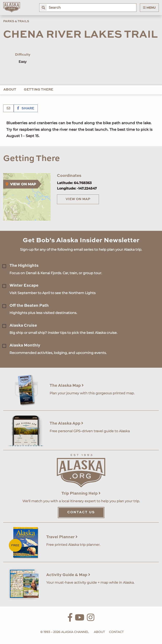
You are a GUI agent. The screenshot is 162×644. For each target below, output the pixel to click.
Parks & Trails (16, 21)
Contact (116, 632)
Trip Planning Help (81, 493)
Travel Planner (62, 537)
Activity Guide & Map (68, 575)
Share (26, 109)
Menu (149, 8)
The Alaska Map (67, 386)
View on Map (78, 199)
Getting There (38, 90)
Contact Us (81, 512)
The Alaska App (66, 423)
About (10, 90)
